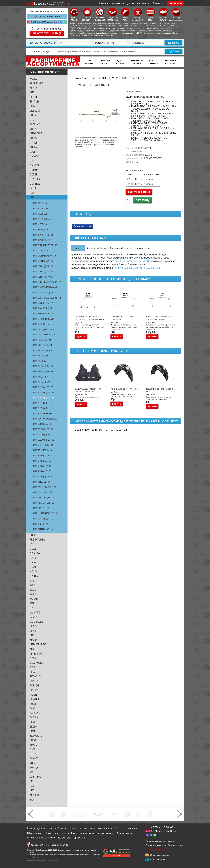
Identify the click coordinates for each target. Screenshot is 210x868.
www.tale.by (53, 860)
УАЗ (32, 799)
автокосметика (94, 36)
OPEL (33, 667)
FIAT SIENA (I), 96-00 (42, 471)
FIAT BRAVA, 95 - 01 (42, 229)
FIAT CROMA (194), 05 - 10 (45, 256)
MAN (32, 635)
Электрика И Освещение (170, 62)
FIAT (32, 197)
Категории (118, 3)
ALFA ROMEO (36, 83)
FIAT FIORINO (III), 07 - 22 (45, 308)
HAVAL (33, 567)
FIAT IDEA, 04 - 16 (41, 324)
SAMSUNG (35, 713)
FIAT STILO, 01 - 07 (42, 482)
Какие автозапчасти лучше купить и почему (93, 833)
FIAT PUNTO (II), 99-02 (161, 390)
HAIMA (33, 562)
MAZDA (34, 640)
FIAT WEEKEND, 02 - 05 (43, 529)
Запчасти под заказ (68, 828)
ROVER (33, 704)
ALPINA (34, 88)
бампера (95, 28)
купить (81, 337)
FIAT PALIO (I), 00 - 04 (43, 350)
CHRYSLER (35, 138)
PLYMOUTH (36, 676)
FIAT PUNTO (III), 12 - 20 (44, 408)
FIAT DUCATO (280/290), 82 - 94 (47, 298)
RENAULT (35, 699)
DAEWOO (35, 156)
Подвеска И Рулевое (120, 62)
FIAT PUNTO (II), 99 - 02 (44, 398)
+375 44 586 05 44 (50, 17)
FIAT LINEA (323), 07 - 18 (44, 329)
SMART (33, 731)
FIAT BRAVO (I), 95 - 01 (43, 235)
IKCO (32, 581)
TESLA (33, 754)
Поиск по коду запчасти (57, 833)
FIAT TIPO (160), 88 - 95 (44, 498)
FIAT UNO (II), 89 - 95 (42, 524)
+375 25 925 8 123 (39, 22)
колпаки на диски (125, 33)
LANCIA (34, 617)
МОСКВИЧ (35, 795)
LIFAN (33, 631)
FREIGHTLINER (37, 539)
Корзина (176, 3)
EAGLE (33, 188)
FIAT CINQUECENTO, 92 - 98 (45, 245)
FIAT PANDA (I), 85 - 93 (43, 366)
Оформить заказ (35, 833)
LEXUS (33, 626)
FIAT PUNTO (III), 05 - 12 (44, 403)
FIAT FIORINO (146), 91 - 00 (45, 303)
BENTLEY (35, 101)
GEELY (33, 549)
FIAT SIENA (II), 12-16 (43, 476)
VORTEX (34, 768)
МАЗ (32, 790)
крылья (109, 28)
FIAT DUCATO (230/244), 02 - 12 (47, 282)
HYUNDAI (35, 576)
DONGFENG (36, 179)
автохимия (82, 36)
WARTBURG (36, 777)
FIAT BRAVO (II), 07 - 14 (43, 240)
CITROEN (34, 142)
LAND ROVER (36, 622)
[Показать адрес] (69, 3)
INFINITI (34, 585)
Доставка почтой (147, 248)
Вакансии (132, 828)
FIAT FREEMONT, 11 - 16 (44, 313)
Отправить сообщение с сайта (160, 841)
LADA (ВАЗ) (36, 612)
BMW (33, 106)
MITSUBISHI (36, 653)
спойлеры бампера (144, 28)
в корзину (142, 200)
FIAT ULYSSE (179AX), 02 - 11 (46, 513)
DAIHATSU (35, 165)
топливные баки (171, 33)
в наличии (149, 179)
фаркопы (73, 36)
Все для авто (64, 838)
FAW (32, 193)
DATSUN (34, 170)
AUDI (32, 92)
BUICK (33, 115)
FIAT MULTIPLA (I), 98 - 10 (44, 345)
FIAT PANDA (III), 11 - (42, 382)
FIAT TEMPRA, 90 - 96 (43, 492)
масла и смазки (107, 36)
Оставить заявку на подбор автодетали (164, 845)
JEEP (32, 603)
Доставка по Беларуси (123, 248)
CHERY (33, 129)
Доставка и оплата (138, 3)
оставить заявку (49, 33)
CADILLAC (35, 124)
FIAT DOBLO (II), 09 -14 (43, 277)
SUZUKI (34, 745)
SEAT (33, 722)
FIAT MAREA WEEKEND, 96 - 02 (46, 335)
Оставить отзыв (83, 226)
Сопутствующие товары (102, 828)
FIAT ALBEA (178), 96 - (43, 219)
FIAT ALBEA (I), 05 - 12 (43, 224)
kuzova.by (37, 3)
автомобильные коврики (107, 33)
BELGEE (34, 97)
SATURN (34, 717)
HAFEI (33, 558)
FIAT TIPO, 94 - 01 (41, 508)
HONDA (34, 571)
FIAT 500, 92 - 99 (41, 208)
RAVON (33, 695)
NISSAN (34, 658)
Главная (31, 828)
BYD (32, 120)
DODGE (34, 174)
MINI (32, 649)
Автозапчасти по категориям (41, 838)
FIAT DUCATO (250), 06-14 (45, 293)
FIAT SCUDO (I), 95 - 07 (43, 429)
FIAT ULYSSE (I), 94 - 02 (43, 519)
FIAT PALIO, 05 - (40, 361)
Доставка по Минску (98, 248)
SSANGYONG (36, 736)
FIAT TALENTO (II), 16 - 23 (45, 487)
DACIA (33, 152)
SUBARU (34, 740)
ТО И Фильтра (89, 62)
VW (32, 772)
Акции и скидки (124, 833)
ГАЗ (32, 781)
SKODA (33, 726)
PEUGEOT (35, 672)
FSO (32, 544)
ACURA (33, 79)
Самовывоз (78, 248)
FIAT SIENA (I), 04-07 (42, 461)
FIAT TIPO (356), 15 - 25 (44, 503)
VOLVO (33, 763)
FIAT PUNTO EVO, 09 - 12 (44, 413)
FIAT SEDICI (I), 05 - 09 (43, 445)
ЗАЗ (32, 786)
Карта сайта (79, 838)
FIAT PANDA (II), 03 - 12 (43, 377)
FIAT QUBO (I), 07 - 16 (43, 424)
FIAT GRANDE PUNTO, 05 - (45, 319)
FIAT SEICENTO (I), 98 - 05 (44, 450)
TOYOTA (34, 758)
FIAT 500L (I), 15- (41, 214)
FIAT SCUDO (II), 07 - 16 (43, 434)
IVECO (33, 594)
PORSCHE (35, 685)
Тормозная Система (105, 62)
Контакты (158, 3)
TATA (33, 749)
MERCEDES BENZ (38, 644)
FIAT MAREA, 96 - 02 (42, 340)
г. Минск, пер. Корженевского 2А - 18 (50, 845)
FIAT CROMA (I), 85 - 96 (43, 261)
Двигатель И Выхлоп (154, 62)
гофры (149, 33)
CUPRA (33, 147)
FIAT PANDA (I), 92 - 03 (43, 371)
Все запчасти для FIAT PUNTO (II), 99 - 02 (101, 430)
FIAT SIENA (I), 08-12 (42, 466)
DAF (32, 161)
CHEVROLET (36, 133)
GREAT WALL (36, 553)
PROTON (34, 690)
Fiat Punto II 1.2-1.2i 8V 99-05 (124, 318)
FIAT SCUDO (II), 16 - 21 (44, 440)
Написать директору (155, 849)
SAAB (33, 708)
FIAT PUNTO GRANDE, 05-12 (45, 419)
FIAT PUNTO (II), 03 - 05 (44, 392)
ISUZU (33, 590)
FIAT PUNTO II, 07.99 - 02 (88, 390)
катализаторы (158, 33)
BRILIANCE (35, 111)
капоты (102, 28)
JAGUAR (34, 599)
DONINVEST (36, 184)
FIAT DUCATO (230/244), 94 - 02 (47, 287)
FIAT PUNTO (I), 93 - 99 (43, 387)
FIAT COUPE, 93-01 (41, 250)
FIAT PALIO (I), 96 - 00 (43, 356)
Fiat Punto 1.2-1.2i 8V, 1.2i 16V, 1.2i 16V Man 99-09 (90, 318)
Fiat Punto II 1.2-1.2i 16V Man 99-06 (160, 318)
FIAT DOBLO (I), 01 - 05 (43, 266)
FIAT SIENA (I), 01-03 (42, 455)
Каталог (104, 3)
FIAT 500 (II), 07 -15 (42, 203)
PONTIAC (35, 681)
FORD (33, 535)
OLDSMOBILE (37, 663)
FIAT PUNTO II (124, 389)
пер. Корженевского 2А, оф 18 (132, 261)
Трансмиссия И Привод (137, 62)
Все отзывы (117, 856)
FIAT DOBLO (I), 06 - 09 (43, 271)
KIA (32, 608)
